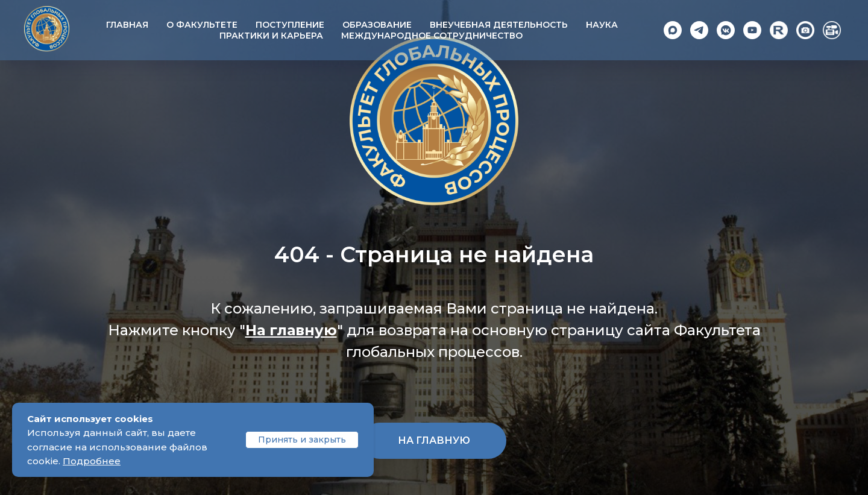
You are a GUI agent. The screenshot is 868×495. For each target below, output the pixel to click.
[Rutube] (779, 30)
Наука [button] (602, 25)
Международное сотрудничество (432, 36)
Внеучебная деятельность (499, 25)
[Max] (673, 30)
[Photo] (805, 30)
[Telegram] (699, 30)
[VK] (726, 30)
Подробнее (92, 461)
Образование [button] (377, 25)
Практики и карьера (271, 36)
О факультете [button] (202, 25)
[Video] (832, 30)
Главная (127, 25)
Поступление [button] (290, 25)
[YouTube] (752, 30)
